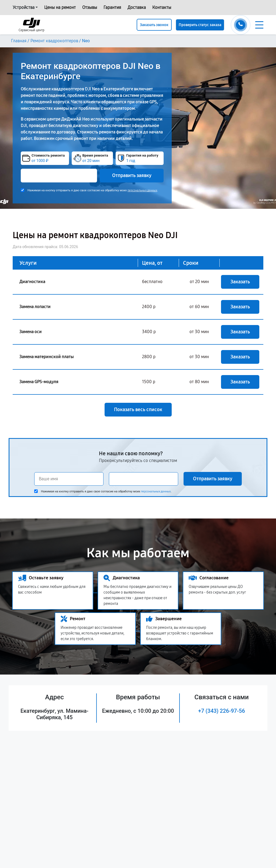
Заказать (240, 282)
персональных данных (142, 190)
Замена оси (31, 332)
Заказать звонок (154, 25)
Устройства (24, 7)
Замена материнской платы (47, 357)
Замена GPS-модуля (39, 382)
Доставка (137, 7)
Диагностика (32, 282)
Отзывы (90, 7)
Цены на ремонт (60, 7)
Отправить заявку (132, 175)
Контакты (162, 7)
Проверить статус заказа (200, 25)
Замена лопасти (35, 307)
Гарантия (112, 7)
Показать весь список (138, 410)
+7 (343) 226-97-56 (222, 711)
